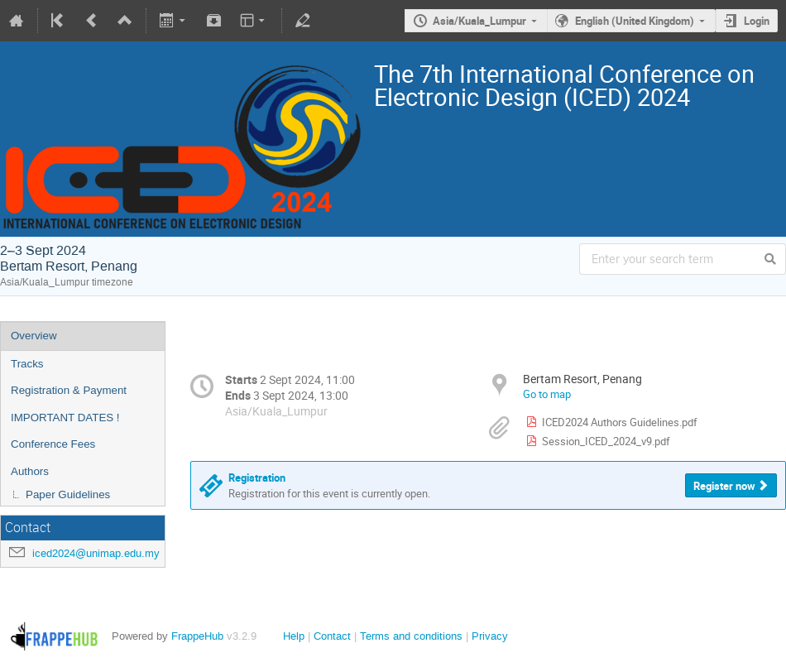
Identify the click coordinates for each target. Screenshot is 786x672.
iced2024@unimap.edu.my (96, 553)
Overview (34, 336)
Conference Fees (53, 444)
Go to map (547, 394)
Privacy (490, 636)
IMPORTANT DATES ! (65, 418)
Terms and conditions (411, 636)
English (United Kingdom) (635, 21)
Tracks (27, 364)
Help (294, 636)
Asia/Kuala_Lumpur (479, 21)
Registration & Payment (69, 390)
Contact (332, 636)
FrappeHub (197, 636)
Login (757, 21)
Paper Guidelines (68, 494)
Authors (30, 471)
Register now (724, 486)
